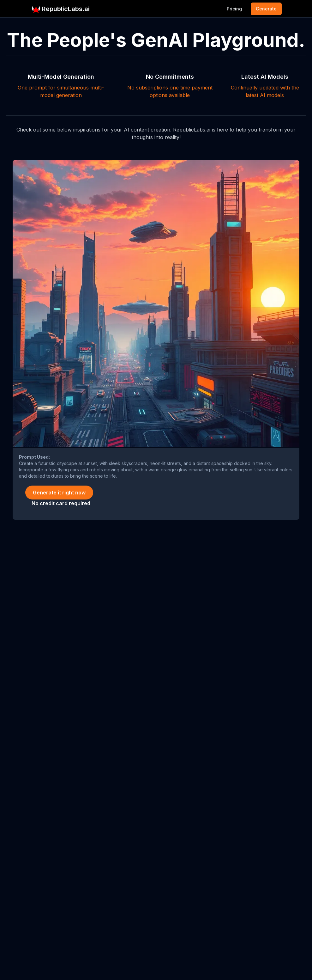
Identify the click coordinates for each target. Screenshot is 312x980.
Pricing (234, 9)
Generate (266, 9)
